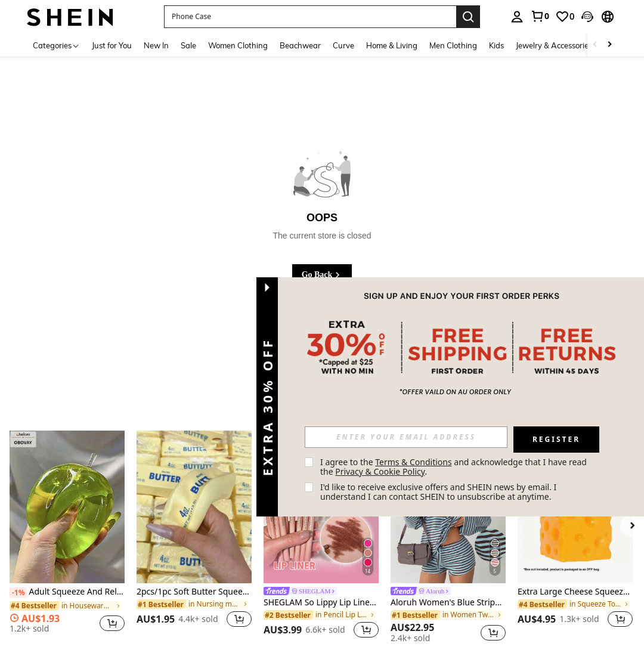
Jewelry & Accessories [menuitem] (554, 45)
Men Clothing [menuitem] (453, 45)
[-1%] (18, 593)
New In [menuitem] (156, 45)
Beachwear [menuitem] (300, 45)
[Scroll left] (595, 45)
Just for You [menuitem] (112, 45)
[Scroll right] (609, 45)
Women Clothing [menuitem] (238, 45)
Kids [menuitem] (496, 45)
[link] (540, 16)
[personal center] (517, 17)
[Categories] (56, 45)
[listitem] (67, 536)
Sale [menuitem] (188, 45)
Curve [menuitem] (343, 45)
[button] (310, 17)
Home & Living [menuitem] (392, 45)
